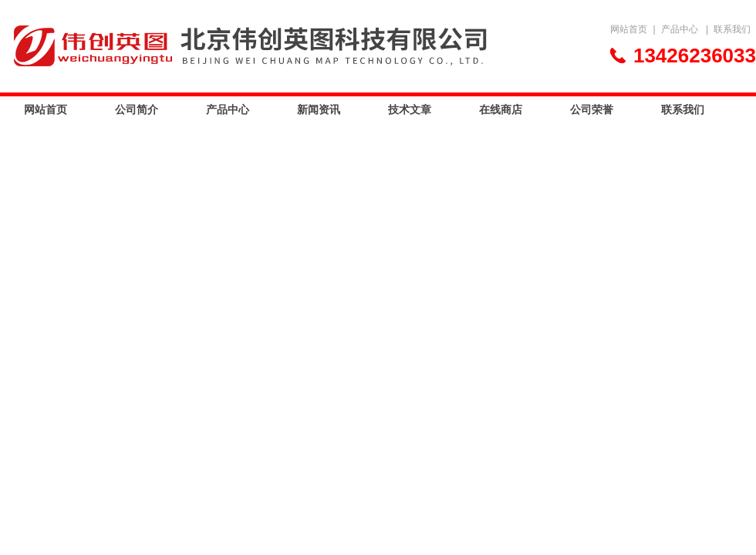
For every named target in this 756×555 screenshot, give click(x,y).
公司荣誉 (592, 109)
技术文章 (410, 109)
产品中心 (680, 29)
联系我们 (732, 29)
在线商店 (501, 109)
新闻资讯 (319, 109)
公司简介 (137, 109)
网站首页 (629, 29)
